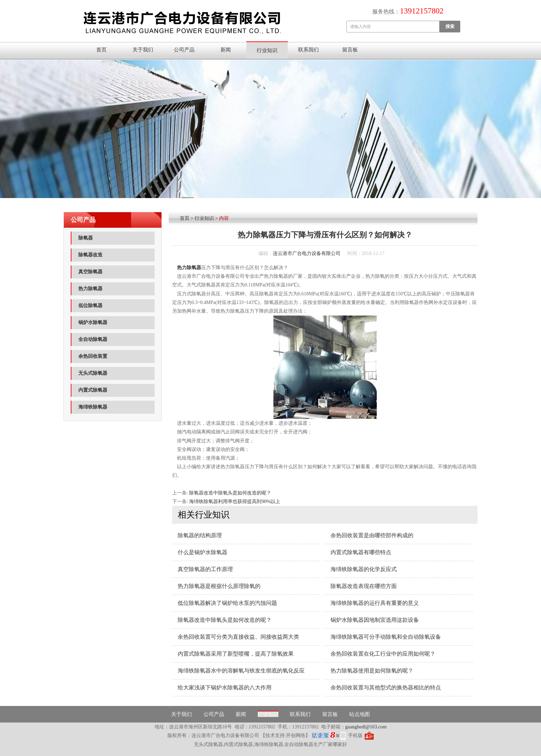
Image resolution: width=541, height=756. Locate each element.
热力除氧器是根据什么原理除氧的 (219, 586)
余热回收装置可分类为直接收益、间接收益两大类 (238, 637)
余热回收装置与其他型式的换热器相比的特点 (386, 688)
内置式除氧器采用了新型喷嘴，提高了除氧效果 (236, 654)
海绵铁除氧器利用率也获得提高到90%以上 (235, 502)
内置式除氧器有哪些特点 (361, 552)
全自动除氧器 (93, 339)
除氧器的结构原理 (200, 535)
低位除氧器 (90, 306)
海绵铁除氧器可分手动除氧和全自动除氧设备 (386, 637)
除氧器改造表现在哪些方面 (364, 586)
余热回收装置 (93, 356)
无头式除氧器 (93, 373)
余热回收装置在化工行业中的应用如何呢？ (383, 654)
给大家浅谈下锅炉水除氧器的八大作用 (225, 688)
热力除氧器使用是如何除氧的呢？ (372, 671)
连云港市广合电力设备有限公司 (307, 253)
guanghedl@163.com (366, 727)
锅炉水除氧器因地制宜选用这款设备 (375, 620)
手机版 (355, 735)
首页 (101, 50)
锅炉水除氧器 (93, 322)
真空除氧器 (90, 272)
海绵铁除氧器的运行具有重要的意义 (375, 603)
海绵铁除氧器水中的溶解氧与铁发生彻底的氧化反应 (241, 671)
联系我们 (308, 50)
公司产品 (184, 50)
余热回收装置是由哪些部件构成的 (372, 535)
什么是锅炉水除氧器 (203, 552)
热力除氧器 (90, 289)
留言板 (350, 50)
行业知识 (267, 50)
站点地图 (360, 714)
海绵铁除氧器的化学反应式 (364, 569)
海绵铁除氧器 (93, 407)
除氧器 (86, 238)
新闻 (226, 50)
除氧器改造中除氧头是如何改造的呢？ (230, 493)
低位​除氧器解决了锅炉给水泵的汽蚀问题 (227, 603)
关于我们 (143, 50)
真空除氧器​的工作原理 (205, 569)
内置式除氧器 (93, 390)
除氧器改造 (90, 255)
